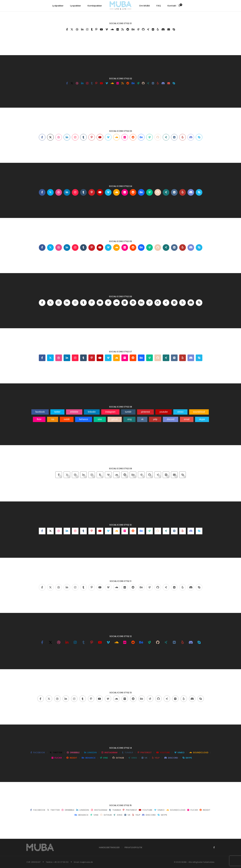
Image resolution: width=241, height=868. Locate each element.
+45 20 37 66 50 (61, 862)
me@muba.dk (86, 862)
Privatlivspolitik (133, 847)
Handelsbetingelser (109, 847)
